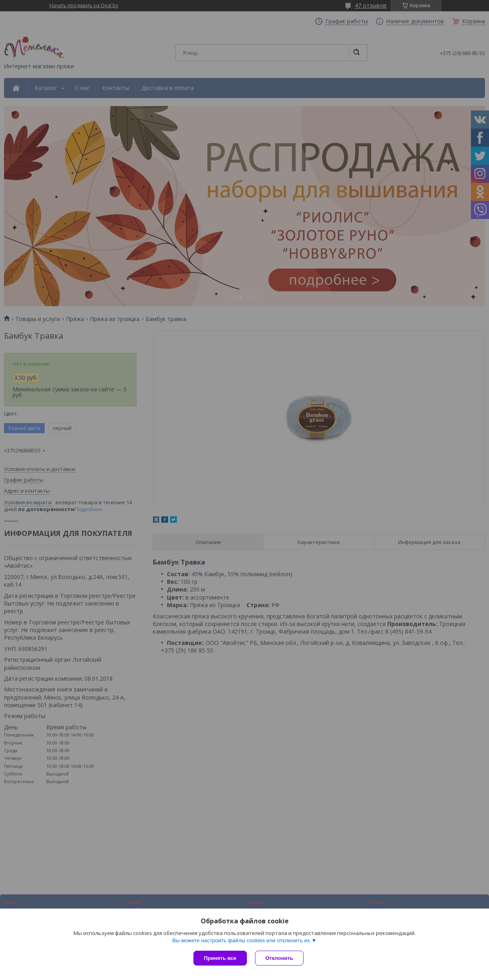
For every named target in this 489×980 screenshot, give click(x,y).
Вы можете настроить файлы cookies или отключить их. (242, 940)
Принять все (220, 958)
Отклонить (279, 958)
